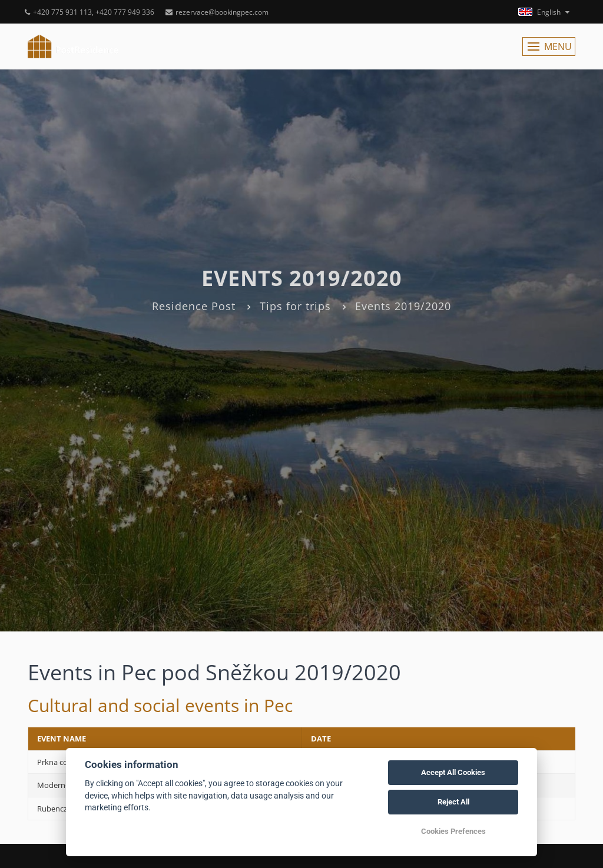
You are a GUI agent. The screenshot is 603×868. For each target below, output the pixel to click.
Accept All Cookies (453, 772)
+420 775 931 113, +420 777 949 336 (90, 12)
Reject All (453, 802)
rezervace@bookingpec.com (217, 12)
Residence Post (194, 306)
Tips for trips (295, 306)
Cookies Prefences (453, 831)
